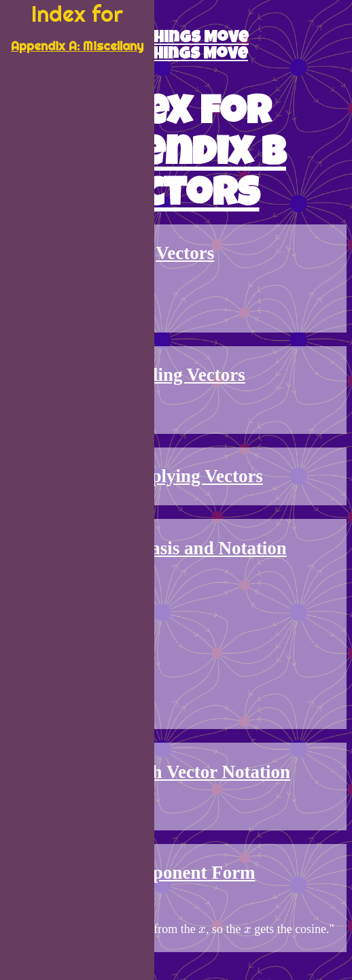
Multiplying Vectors (185, 476)
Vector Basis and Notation (185, 548)
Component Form (185, 873)
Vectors (185, 253)
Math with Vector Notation (185, 772)
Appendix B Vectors (176, 177)
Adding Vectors (185, 375)
